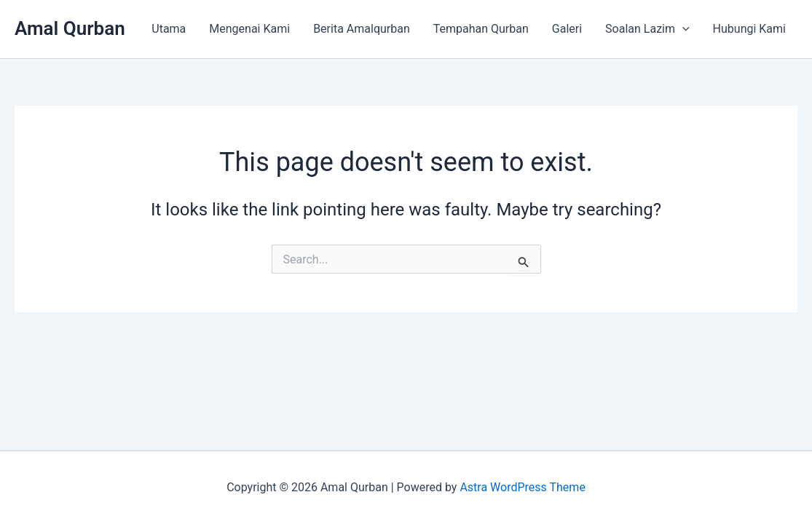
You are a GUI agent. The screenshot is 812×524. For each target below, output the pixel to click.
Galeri (567, 29)
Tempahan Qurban (481, 29)
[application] (682, 29)
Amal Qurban (70, 28)
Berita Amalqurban (362, 29)
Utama (169, 29)
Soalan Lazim (647, 29)
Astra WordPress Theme (522, 487)
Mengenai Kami (249, 29)
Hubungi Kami (749, 29)
